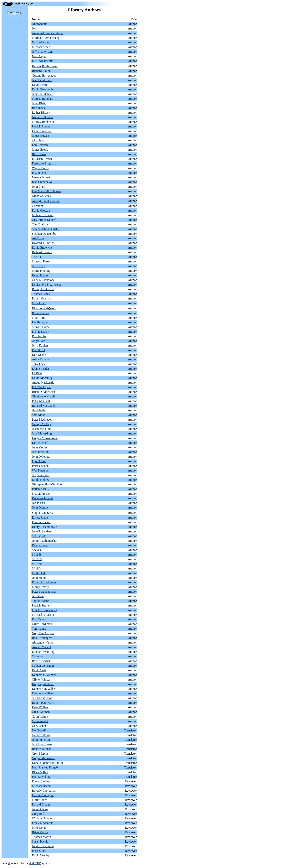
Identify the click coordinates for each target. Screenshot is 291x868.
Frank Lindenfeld (43, 823)
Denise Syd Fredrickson (47, 285)
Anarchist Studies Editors (48, 33)
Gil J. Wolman (41, 712)
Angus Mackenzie (43, 383)
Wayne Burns (40, 168)
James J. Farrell (42, 261)
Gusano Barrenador (44, 75)
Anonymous (39, 24)
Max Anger (39, 56)
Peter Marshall (41, 401)
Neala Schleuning (43, 846)
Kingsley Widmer (43, 684)
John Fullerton (41, 740)
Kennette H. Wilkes (44, 689)
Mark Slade (39, 573)
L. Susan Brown (42, 159)
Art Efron (38, 238)
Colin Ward (39, 656)
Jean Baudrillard (42, 80)
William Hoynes (42, 818)
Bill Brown (39, 154)
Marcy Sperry (40, 587)
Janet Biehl (39, 103)
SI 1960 (37, 564)
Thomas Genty (41, 294)
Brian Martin (40, 832)
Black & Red (40, 772)
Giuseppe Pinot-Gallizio (47, 484)
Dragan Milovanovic (45, 438)
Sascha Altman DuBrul (46, 229)
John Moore (39, 447)
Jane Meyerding (42, 433)
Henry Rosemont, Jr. (45, 527)
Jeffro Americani (42, 52)
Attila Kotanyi (41, 359)
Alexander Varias (43, 642)
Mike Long (39, 828)
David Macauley (42, 378)
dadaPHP (35, 863)
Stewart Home (41, 327)
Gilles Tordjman (42, 624)
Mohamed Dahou (43, 215)
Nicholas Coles (41, 196)
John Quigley (40, 507)
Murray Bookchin (43, 122)
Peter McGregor (42, 420)
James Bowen (40, 136)
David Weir (39, 670)
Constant (37, 206)
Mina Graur (39, 303)
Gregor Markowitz (43, 758)
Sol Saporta (39, 536)
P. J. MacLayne (41, 387)
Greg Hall (38, 814)
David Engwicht (42, 248)
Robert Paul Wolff (43, 703)
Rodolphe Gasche (43, 289)
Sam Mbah (39, 415)
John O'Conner (41, 457)
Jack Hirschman (42, 744)
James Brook (40, 150)
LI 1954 (37, 373)
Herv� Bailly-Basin (45, 66)
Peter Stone (39, 851)
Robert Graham (41, 298)
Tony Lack (39, 364)
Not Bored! (39, 730)
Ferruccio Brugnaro (44, 163)
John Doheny (40, 809)
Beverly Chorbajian (44, 791)
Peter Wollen (40, 707)
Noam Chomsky (42, 177)
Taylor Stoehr (40, 601)
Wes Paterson (40, 470)
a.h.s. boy (38, 140)
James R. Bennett (43, 94)
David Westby (41, 855)
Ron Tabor (38, 619)
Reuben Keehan (42, 749)
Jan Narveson (40, 452)
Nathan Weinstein (43, 666)
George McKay (41, 424)
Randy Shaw (40, 545)
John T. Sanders (42, 531)
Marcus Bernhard (43, 99)
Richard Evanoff (42, 252)
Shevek (36, 550)
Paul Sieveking (41, 777)
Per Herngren (40, 322)
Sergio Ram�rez (43, 513)
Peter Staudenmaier (44, 592)
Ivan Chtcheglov (42, 182)
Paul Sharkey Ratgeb (45, 767)
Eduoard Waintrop (43, 652)
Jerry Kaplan (40, 345)
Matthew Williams (43, 693)
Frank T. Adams (42, 781)
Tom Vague (39, 629)
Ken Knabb (39, 355)
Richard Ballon (41, 71)
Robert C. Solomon (44, 582)
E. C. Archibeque (43, 61)
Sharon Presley (41, 494)
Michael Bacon (41, 786)
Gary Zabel (39, 726)
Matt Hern (38, 318)
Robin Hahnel (41, 313)
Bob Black (38, 108)
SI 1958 (37, 555)
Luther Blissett (41, 113)
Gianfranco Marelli (44, 396)
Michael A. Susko (43, 615)
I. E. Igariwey (40, 332)
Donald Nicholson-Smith (47, 763)
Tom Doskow (40, 224)
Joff (34, 28)
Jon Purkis (38, 503)
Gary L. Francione (43, 280)
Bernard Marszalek (44, 406)
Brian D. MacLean (43, 392)
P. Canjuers (39, 173)
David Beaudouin (43, 89)
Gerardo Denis (41, 735)
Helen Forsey (40, 275)
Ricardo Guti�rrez (44, 308)
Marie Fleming (41, 271)
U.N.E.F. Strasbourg (44, 610)
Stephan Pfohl (41, 475)
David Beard (40, 85)
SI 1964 (37, 568)
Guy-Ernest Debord (44, 220)
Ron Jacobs (39, 336)
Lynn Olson (39, 461)
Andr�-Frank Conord (46, 201)
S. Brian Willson (42, 698)
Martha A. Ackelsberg (46, 38)
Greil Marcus (40, 754)
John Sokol (39, 578)
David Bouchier (42, 131)
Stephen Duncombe (44, 234)
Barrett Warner (41, 661)
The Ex (36, 257)
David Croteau (41, 210)
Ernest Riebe (40, 518)
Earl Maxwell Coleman (46, 191)
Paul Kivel (38, 350)
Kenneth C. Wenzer (44, 675)
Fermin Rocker (41, 522)
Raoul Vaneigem (42, 638)
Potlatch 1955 (40, 489)
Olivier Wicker (41, 679)
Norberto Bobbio (42, 117)
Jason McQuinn (42, 429)
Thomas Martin (41, 837)
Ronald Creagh (41, 804)
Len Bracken (40, 145)
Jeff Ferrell (39, 266)
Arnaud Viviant (41, 647)
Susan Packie (40, 841)
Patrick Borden (41, 126)
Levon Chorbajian (43, 795)
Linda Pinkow (41, 480)
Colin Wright (40, 717)
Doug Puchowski (43, 498)
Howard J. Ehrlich (43, 243)
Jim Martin (39, 410)
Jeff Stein (38, 596)
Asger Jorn (39, 341)
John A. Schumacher (45, 541)
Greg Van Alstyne (43, 633)
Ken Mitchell (40, 443)
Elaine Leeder (41, 369)
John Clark (39, 187)
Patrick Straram (42, 605)
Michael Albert (41, 42)
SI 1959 (37, 559)
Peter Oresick (40, 466)
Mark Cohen (40, 800)
